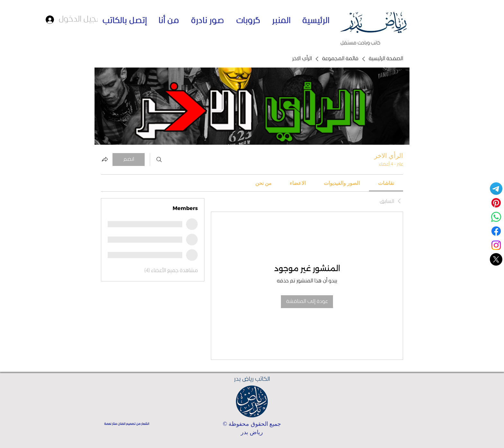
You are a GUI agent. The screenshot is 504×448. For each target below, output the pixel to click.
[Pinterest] (496, 203)
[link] (386, 183)
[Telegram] (496, 189)
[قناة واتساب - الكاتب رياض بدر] (496, 217)
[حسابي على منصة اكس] (496, 259)
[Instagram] (496, 245)
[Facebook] (496, 231)
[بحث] (159, 160)
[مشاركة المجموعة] (105, 159)
